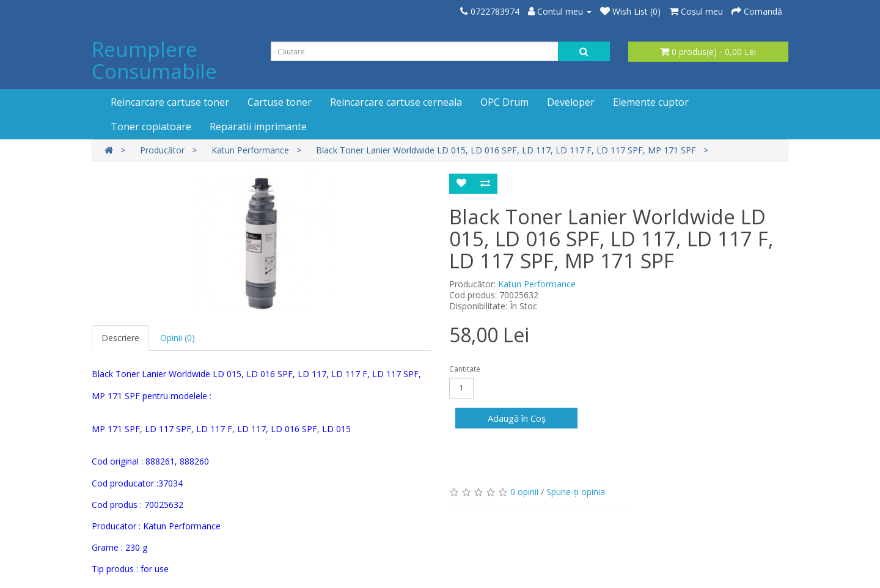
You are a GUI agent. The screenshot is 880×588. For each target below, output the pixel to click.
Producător (162, 150)
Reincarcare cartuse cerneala (396, 102)
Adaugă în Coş (517, 418)
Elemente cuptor (651, 102)
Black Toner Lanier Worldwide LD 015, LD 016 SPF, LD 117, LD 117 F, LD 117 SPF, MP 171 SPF (506, 150)
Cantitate (465, 369)
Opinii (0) (178, 338)
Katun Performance (250, 150)
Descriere (120, 338)
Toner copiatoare (151, 127)
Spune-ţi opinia (576, 492)
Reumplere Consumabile (154, 60)
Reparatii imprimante (258, 127)
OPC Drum (504, 102)
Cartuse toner (280, 102)
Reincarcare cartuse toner (170, 102)
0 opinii (524, 492)
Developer (571, 102)
